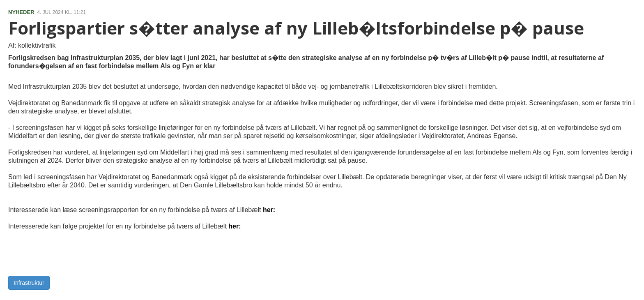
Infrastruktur (29, 283)
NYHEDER (21, 12)
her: (269, 210)
